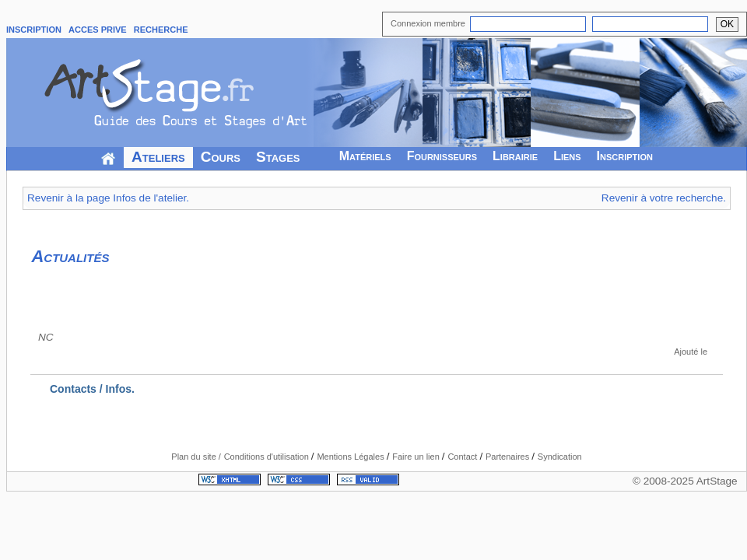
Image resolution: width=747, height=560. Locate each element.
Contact (463, 457)
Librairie (515, 156)
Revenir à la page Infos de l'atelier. (108, 198)
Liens (567, 156)
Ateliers (158, 157)
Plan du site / (196, 457)
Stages (278, 157)
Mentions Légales (351, 457)
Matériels (365, 156)
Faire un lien (417, 457)
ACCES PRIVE (98, 30)
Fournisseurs (442, 156)
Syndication (560, 457)
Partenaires (509, 457)
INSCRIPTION (34, 30)
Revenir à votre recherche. (664, 198)
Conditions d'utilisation (268, 457)
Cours (221, 157)
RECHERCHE (161, 30)
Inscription (625, 156)
